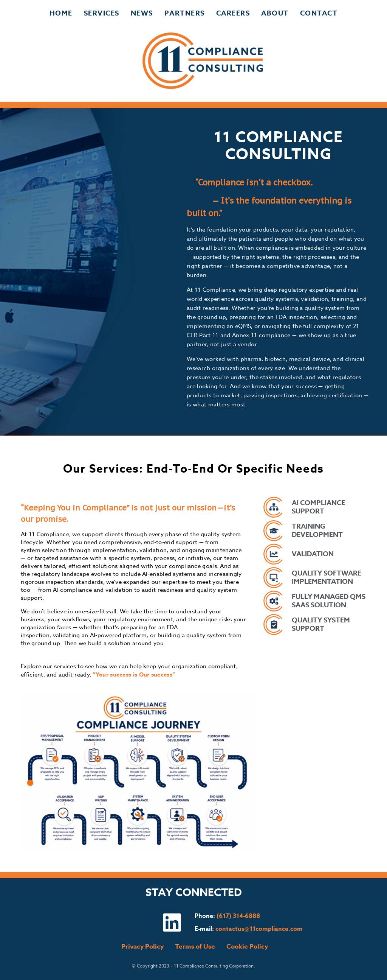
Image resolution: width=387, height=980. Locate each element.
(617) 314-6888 (238, 916)
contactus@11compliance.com (259, 929)
